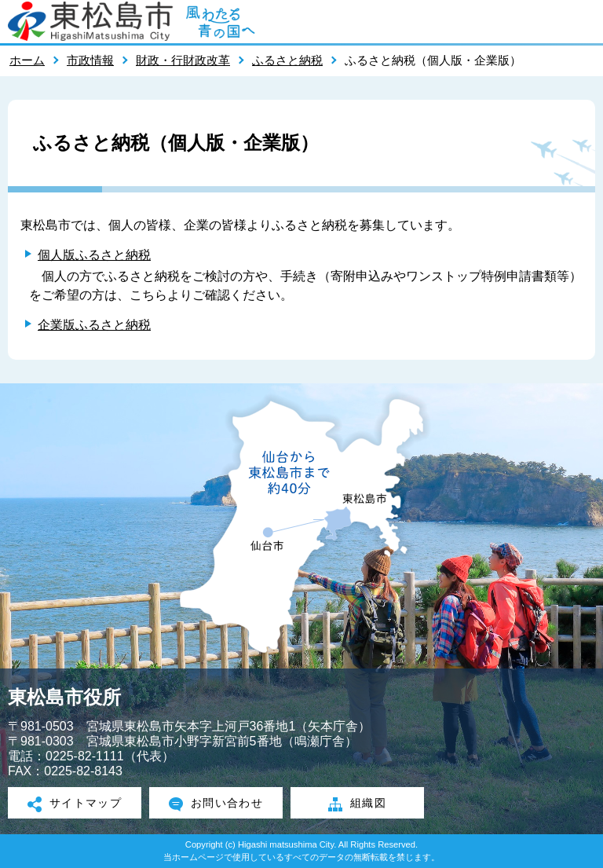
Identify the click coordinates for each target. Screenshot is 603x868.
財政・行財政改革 (183, 60)
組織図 (357, 804)
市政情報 (90, 60)
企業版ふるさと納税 (94, 325)
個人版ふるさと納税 (94, 255)
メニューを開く (583, 21)
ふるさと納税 (287, 60)
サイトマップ (75, 804)
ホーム (27, 60)
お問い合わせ (216, 804)
